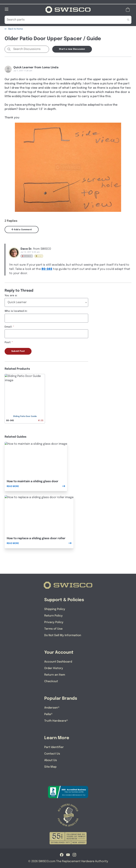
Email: (8, 327)
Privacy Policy (54, 622)
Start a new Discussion (72, 49)
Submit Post (18, 351)
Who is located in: (16, 311)
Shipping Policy (55, 609)
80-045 (47, 269)
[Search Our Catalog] (63, 20)
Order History (54, 668)
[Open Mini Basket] (128, 9)
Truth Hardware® (56, 721)
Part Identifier (54, 747)
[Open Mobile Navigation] (7, 9)
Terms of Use (53, 629)
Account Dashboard (58, 662)
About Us (51, 760)
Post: (8, 342)
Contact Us (52, 754)
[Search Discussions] (30, 49)
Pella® (48, 714)
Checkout (51, 681)
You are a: (11, 295)
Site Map (50, 767)
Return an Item (55, 675)
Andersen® (52, 708)
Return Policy (53, 616)
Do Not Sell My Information (63, 635)
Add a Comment (22, 229)
